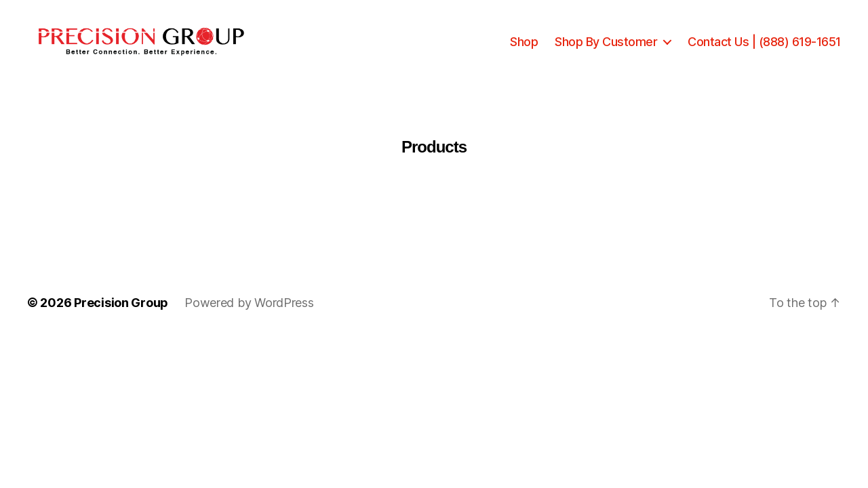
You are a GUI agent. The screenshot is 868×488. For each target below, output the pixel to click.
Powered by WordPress (249, 318)
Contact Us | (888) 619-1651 (764, 49)
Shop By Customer (606, 49)
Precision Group (121, 318)
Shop (524, 49)
